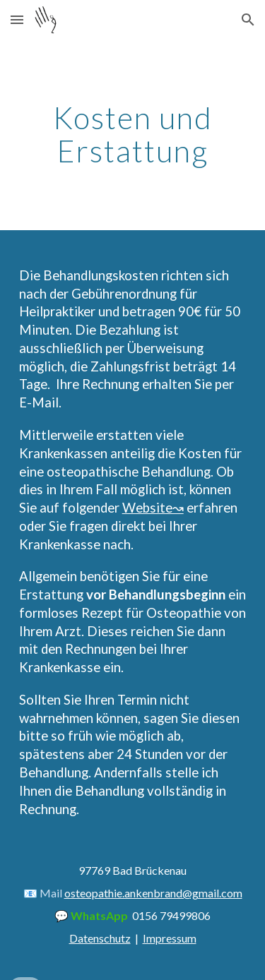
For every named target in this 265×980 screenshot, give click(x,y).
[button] (17, 19)
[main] (133, 135)
